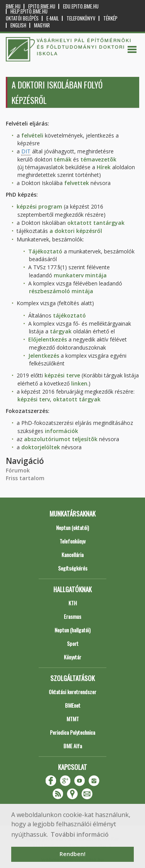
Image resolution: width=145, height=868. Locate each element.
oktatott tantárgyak (96, 223)
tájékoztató (69, 315)
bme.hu (13, 6)
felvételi (32, 135)
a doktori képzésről (76, 231)
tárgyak (61, 331)
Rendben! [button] (72, 854)
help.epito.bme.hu (29, 11)
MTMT (73, 719)
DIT (26, 151)
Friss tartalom (25, 478)
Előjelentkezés (48, 339)
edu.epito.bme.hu (81, 6)
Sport (73, 643)
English (18, 25)
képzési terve (62, 375)
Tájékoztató (45, 251)
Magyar (42, 25)
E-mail (53, 18)
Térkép (110, 18)
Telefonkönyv (81, 18)
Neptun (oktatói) (72, 527)
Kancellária (72, 555)
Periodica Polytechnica (72, 732)
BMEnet (73, 705)
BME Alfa (73, 746)
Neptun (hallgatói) (72, 630)
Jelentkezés (44, 356)
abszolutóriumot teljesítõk (61, 439)
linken (79, 383)
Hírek (104, 167)
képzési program (39, 206)
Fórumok (18, 470)
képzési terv (34, 399)
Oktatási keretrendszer (72, 692)
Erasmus (72, 616)
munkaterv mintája (80, 275)
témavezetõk (98, 159)
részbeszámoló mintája (61, 291)
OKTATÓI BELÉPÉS (22, 18)
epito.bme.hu (42, 6)
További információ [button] (80, 834)
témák (63, 159)
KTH (73, 603)
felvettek (77, 183)
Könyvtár (72, 657)
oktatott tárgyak (77, 399)
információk (61, 431)
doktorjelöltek (41, 447)
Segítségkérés (73, 568)
